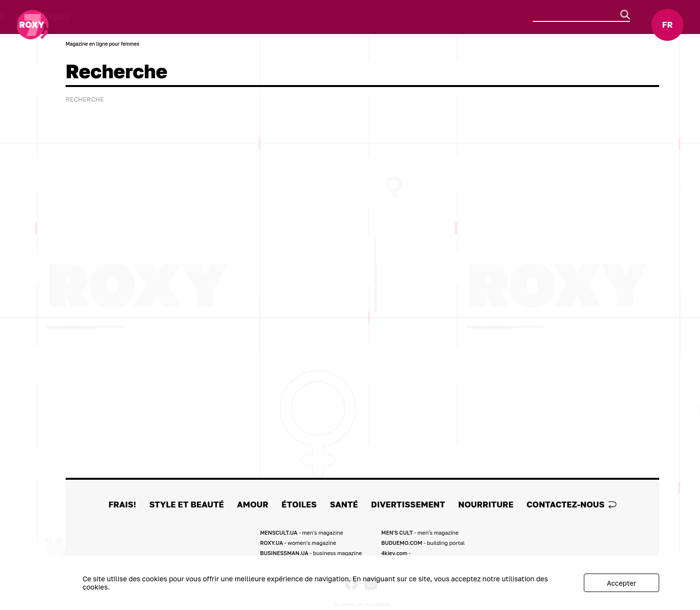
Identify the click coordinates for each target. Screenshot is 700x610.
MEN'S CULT (420, 532)
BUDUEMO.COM (423, 543)
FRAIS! (68, 17)
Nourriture (417, 17)
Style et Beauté (130, 17)
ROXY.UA (298, 543)
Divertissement (341, 17)
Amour (193, 17)
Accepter (621, 583)
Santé (280, 17)
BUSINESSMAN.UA (311, 553)
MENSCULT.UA (302, 532)
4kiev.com (396, 553)
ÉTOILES (237, 17)
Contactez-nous (571, 504)
